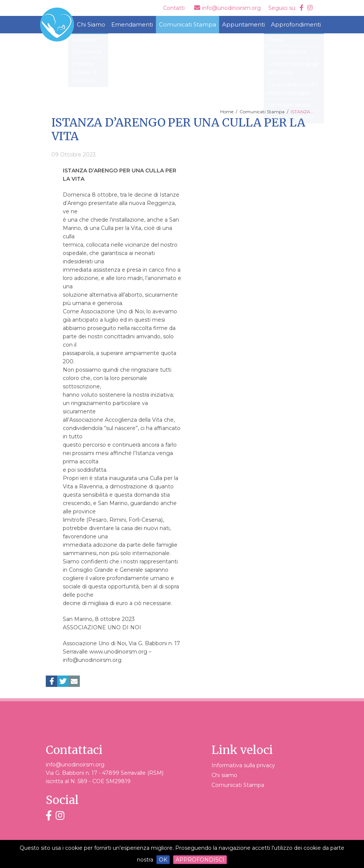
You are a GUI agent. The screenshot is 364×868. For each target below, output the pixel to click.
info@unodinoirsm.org (75, 765)
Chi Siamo (91, 24)
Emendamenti (132, 24)
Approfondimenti (296, 24)
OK (163, 860)
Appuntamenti (243, 24)
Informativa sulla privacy (243, 765)
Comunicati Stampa (187, 24)
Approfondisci (200, 860)
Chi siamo (224, 775)
